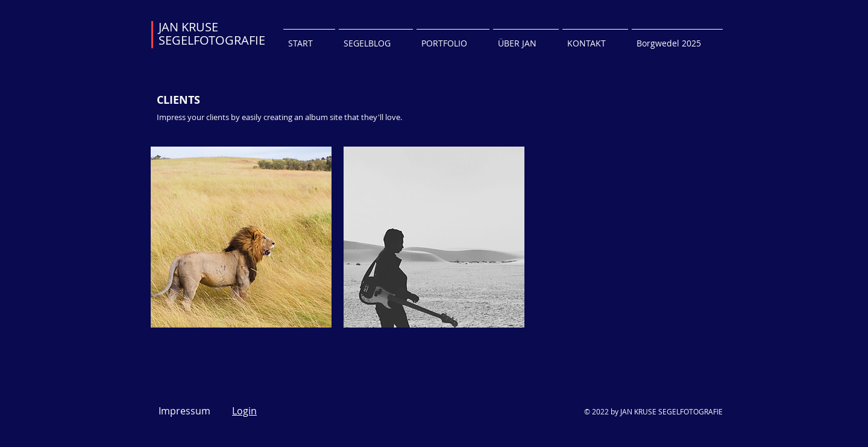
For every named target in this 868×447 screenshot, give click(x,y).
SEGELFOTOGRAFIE (212, 40)
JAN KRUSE (188, 27)
